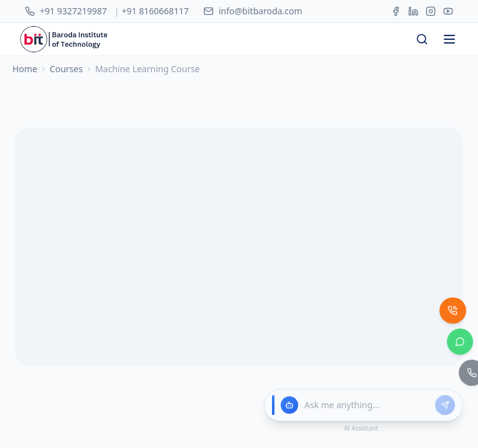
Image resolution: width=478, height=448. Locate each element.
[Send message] (445, 405)
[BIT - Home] (25, 16)
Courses (66, 46)
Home (25, 46)
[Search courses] (422, 16)
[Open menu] (449, 16)
